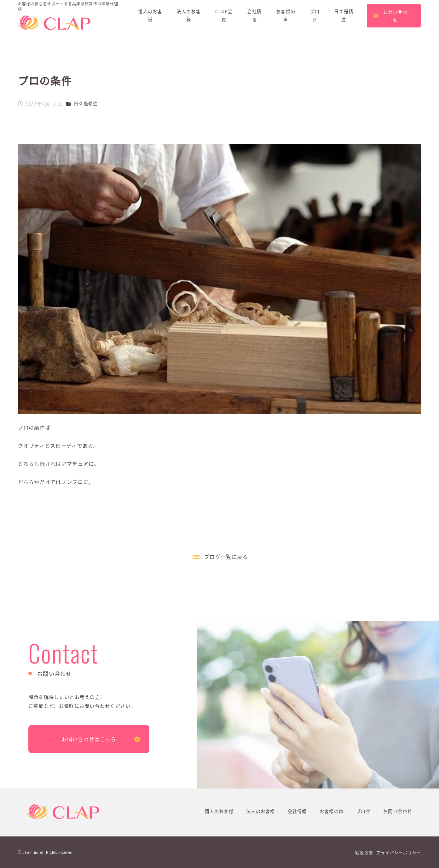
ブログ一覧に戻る (226, 557)
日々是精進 (86, 103)
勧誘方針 (364, 852)
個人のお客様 (219, 811)
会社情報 (297, 811)
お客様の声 (332, 811)
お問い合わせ (398, 811)
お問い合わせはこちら (89, 739)
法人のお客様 (261, 811)
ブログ (363, 811)
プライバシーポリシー (399, 852)
